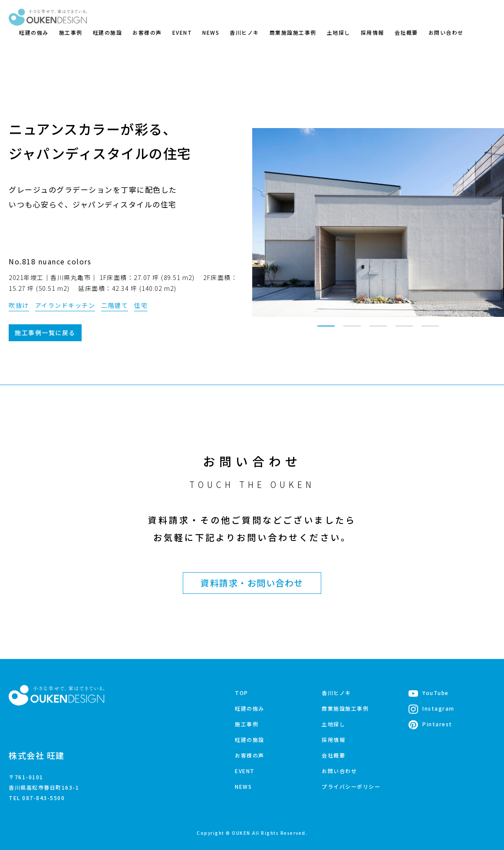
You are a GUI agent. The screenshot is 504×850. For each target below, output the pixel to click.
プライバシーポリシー (351, 786)
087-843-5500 (43, 798)
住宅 (141, 305)
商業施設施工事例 (293, 32)
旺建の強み (34, 32)
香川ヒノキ (244, 32)
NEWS (211, 32)
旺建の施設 (108, 32)
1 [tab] (326, 330)
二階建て (115, 305)
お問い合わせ (446, 32)
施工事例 (71, 32)
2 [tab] (352, 330)
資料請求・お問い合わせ (252, 583)
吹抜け (19, 305)
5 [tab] (430, 330)
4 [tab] (404, 330)
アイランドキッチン (65, 305)
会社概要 (406, 32)
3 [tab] (378, 330)
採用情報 (372, 32)
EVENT (182, 32)
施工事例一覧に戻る (45, 333)
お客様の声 (147, 32)
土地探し (339, 32)
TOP (242, 693)
